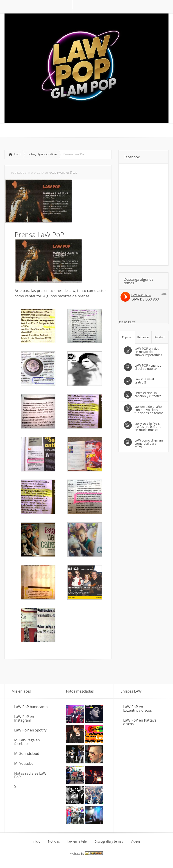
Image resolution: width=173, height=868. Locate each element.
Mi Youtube (24, 763)
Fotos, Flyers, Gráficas (42, 154)
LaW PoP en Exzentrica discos (138, 709)
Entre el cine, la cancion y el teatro (148, 394)
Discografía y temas (109, 841)
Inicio (18, 154)
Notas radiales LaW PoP (30, 775)
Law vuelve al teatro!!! (144, 381)
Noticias (54, 841)
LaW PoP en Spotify (30, 730)
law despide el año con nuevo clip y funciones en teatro (149, 410)
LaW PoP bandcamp (31, 707)
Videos (135, 841)
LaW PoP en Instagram (24, 718)
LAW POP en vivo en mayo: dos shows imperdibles (148, 352)
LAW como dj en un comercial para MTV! (149, 443)
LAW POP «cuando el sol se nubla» (148, 367)
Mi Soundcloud (27, 754)
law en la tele (77, 841)
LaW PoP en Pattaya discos (140, 722)
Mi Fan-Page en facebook (27, 742)
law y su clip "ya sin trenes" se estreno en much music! (148, 427)
